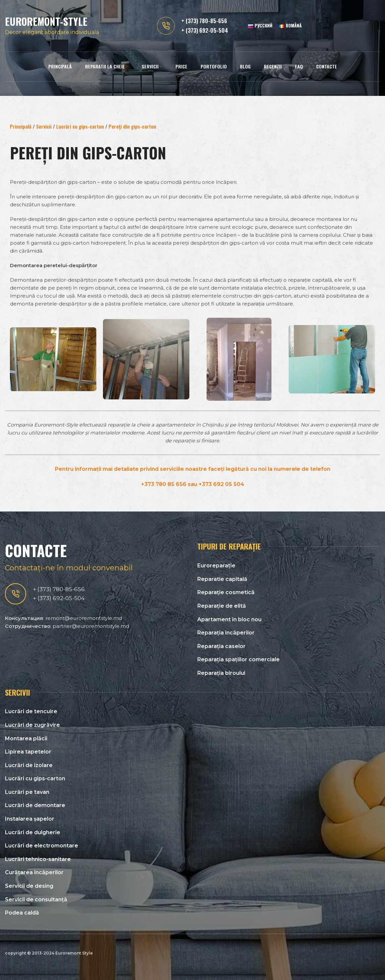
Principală (21, 126)
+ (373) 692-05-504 (205, 31)
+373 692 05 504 (221, 484)
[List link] (289, 566)
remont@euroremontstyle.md (84, 618)
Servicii (44, 126)
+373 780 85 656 (164, 484)
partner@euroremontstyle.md (91, 626)
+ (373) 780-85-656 (204, 21)
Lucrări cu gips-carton (80, 126)
